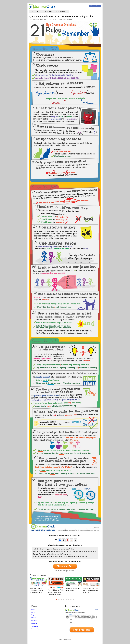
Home (32, 12)
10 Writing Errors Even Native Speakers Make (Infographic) (91, 590)
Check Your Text (61, 12)
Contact (33, 618)
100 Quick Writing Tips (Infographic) (73, 589)
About (33, 612)
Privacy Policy (35, 629)
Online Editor (35, 626)
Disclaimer (34, 621)
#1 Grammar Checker (95, 6)
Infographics (48, 12)
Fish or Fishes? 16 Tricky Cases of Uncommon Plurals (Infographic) (56, 592)
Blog (38, 12)
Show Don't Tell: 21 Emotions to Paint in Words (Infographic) (36, 590)
